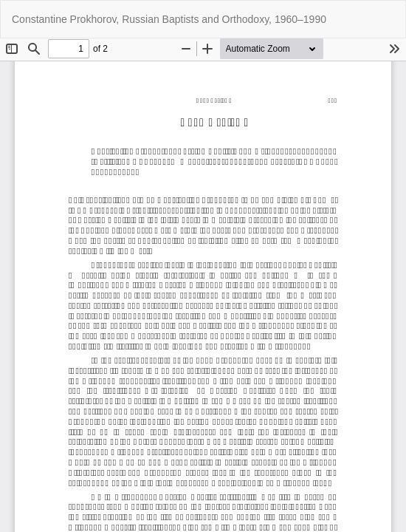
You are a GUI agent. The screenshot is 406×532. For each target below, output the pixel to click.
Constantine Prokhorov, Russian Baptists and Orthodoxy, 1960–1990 (169, 19)
